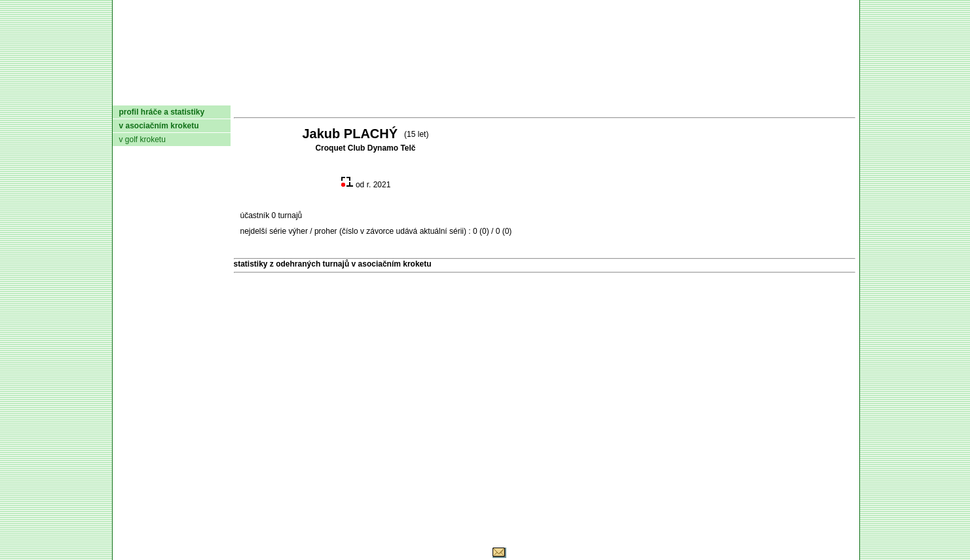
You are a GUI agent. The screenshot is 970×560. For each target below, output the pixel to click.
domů (134, 95)
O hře (608, 95)
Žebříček (488, 95)
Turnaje (424, 95)
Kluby (372, 95)
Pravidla (554, 95)
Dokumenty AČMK (279, 95)
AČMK (182, 95)
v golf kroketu (142, 140)
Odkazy (787, 95)
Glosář (656, 95)
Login (838, 95)
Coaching (719, 95)
